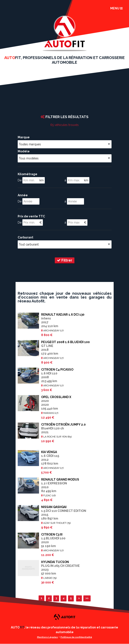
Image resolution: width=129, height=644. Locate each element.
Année (23, 195)
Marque (24, 137)
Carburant (25, 237)
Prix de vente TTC (31, 216)
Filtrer (65, 260)
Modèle (24, 151)
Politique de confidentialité (76, 637)
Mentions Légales (48, 637)
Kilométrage (28, 174)
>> (87, 598)
